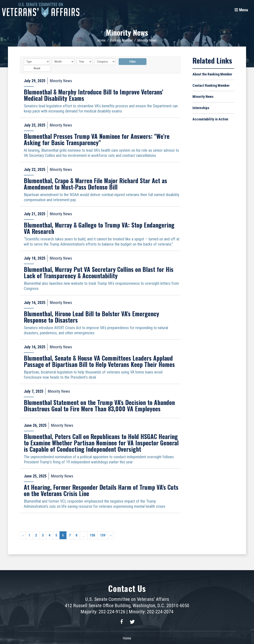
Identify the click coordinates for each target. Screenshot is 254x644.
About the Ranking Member (212, 74)
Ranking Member (121, 40)
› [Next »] (111, 535)
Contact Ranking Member (211, 85)
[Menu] (241, 10)
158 (92, 535)
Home (102, 40)
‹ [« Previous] (23, 535)
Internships (201, 108)
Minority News (127, 32)
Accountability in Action (210, 119)
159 (103, 535)
